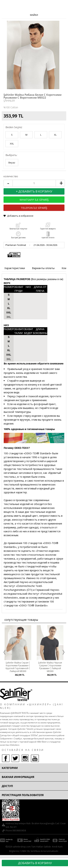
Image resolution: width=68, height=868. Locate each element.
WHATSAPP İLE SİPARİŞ (34, 200)
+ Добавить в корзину (34, 191)
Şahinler (9, 101)
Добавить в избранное (20, 216)
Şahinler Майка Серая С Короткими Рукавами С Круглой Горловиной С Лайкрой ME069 (18, 667)
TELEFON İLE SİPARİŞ (34, 208)
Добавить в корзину (35, 863)
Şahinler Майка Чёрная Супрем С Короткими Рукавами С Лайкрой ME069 (50, 667)
